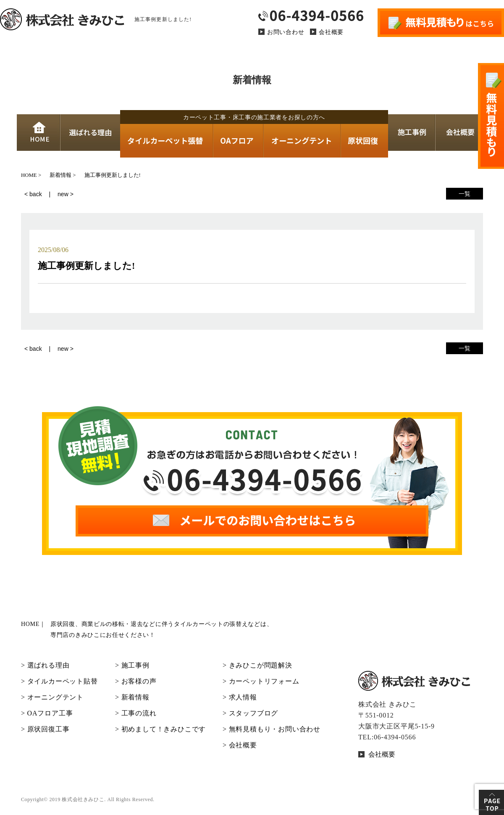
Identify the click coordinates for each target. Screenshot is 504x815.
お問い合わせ (286, 32)
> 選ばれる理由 (45, 665)
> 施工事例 (132, 665)
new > (66, 194)
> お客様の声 (136, 681)
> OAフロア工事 (47, 713)
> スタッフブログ (250, 713)
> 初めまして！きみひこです (160, 729)
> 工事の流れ (136, 713)
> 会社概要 (240, 745)
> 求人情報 (240, 697)
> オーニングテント (52, 697)
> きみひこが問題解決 (257, 665)
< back (33, 194)
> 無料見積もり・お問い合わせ (272, 729)
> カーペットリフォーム (261, 681)
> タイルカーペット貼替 (59, 681)
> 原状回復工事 (45, 729)
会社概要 (331, 32)
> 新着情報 (132, 697)
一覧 (465, 194)
